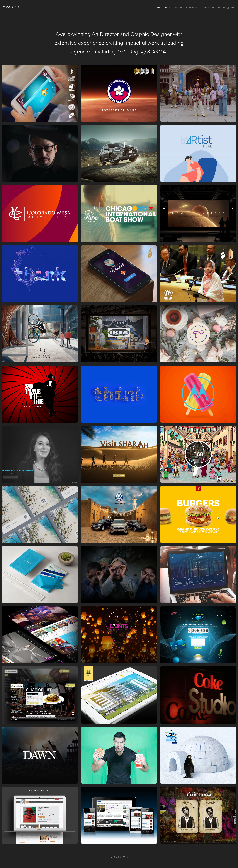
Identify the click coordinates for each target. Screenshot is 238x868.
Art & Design (164, 8)
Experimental (193, 8)
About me (209, 8)
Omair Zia (11, 7)
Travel (179, 8)
